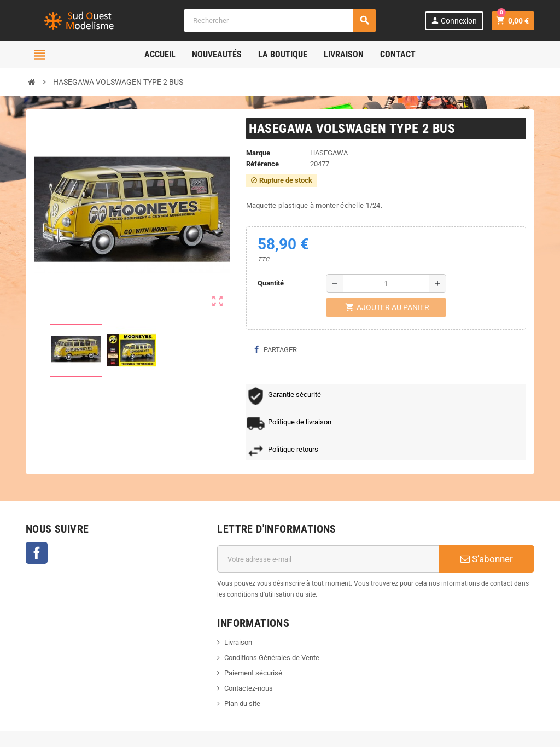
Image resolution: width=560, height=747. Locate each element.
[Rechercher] (280, 21)
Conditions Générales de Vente (272, 658)
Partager (276, 350)
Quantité (271, 283)
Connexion (454, 21)
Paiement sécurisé (253, 673)
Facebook (37, 553)
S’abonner (487, 559)
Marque (258, 153)
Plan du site (242, 704)
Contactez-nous (249, 688)
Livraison (238, 642)
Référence (262, 164)
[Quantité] (386, 283)
